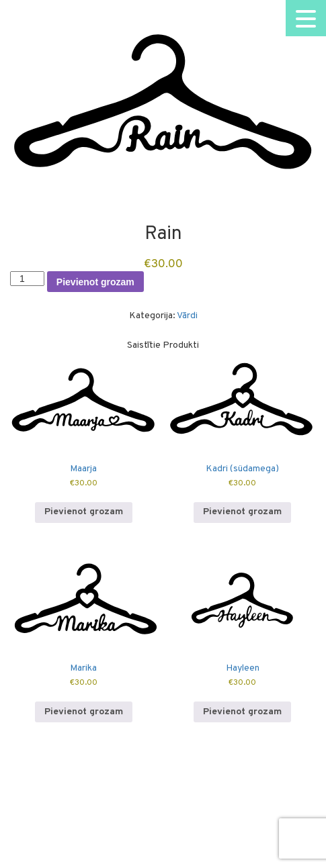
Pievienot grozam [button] (84, 512)
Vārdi (187, 316)
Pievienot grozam (95, 282)
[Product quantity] (27, 279)
